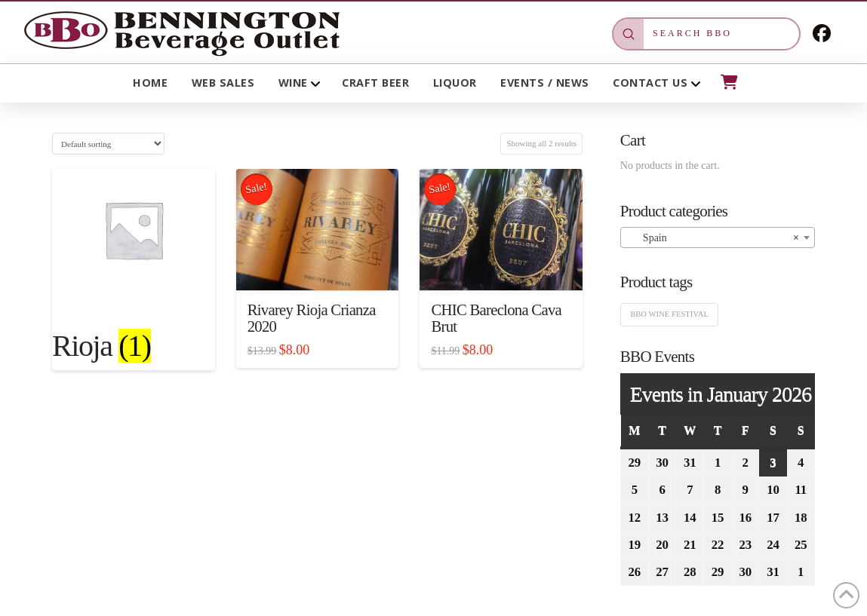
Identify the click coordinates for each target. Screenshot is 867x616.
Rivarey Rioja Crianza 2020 (312, 318)
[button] (728, 82)
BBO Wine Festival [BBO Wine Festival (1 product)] (669, 314)
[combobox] (718, 238)
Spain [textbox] (713, 238)
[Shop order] (108, 144)
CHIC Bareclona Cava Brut (496, 318)
